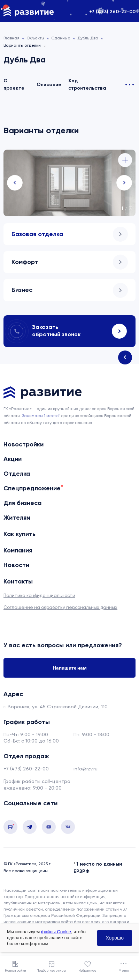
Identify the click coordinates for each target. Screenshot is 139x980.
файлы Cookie (56, 932)
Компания (18, 550)
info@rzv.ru (86, 769)
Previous (15, 183)
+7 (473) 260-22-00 (112, 12)
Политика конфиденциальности (39, 595)
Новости (16, 565)
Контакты (18, 581)
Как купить (20, 534)
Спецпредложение (32, 488)
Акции (13, 459)
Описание (49, 85)
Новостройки (24, 444)
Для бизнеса (22, 503)
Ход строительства (87, 84)
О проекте (14, 84)
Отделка (17, 474)
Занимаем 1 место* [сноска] (41, 416)
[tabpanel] (69, 183)
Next (124, 183)
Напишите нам (70, 668)
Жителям (17, 518)
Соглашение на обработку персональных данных (60, 607)
